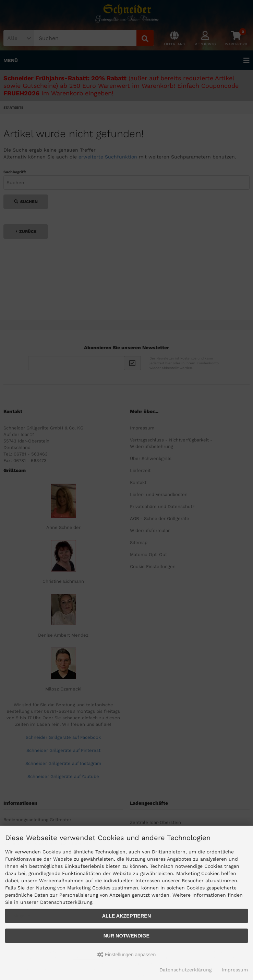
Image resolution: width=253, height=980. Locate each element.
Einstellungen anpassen (127, 955)
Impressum (235, 970)
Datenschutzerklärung (185, 970)
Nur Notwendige (126, 936)
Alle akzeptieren (127, 916)
